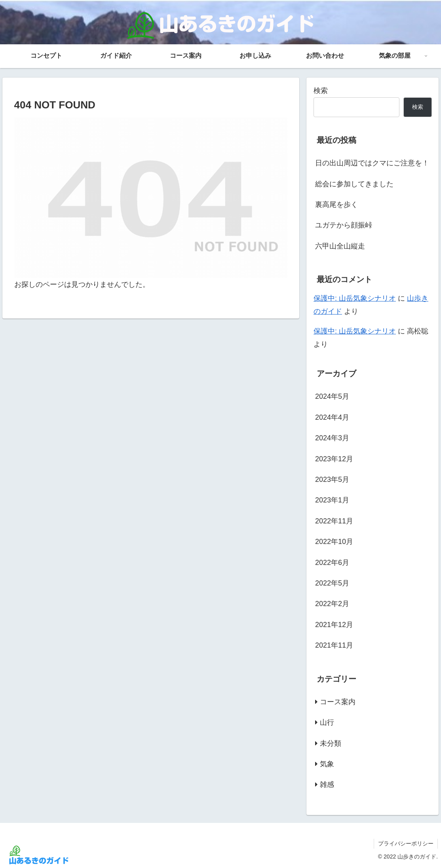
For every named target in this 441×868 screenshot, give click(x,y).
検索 (321, 91)
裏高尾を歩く (336, 205)
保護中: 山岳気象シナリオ (355, 298)
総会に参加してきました (354, 184)
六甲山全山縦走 (340, 246)
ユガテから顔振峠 (344, 225)
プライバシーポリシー (406, 843)
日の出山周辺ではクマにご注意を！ (372, 163)
